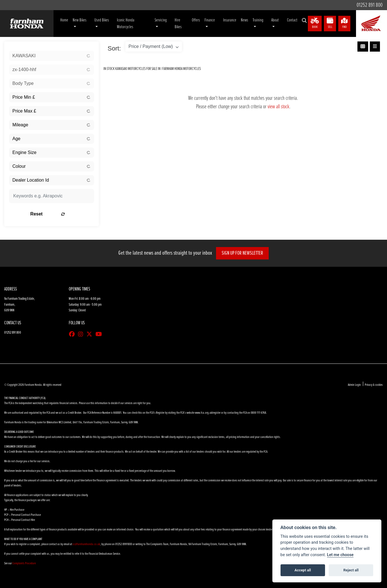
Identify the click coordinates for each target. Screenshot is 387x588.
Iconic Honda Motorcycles (126, 24)
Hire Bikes (178, 24)
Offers (196, 20)
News (244, 20)
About (275, 20)
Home (64, 20)
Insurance (230, 20)
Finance (210, 20)
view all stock (278, 107)
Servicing (161, 20)
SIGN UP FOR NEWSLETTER (244, 253)
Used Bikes (102, 20)
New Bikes (80, 20)
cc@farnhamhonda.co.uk (86, 544)
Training (258, 20)
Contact (292, 20)
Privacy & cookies (374, 385)
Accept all (303, 570)
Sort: (114, 48)
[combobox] (52, 56)
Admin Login (354, 385)
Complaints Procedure (24, 563)
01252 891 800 (368, 5)
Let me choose (340, 555)
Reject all (351, 570)
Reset (66, 214)
